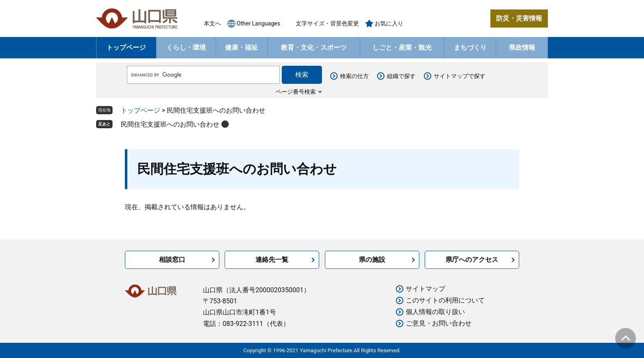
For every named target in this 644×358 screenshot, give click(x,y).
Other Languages (258, 23)
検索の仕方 (354, 76)
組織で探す (401, 76)
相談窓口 (172, 260)
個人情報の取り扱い (435, 312)
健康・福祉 (241, 47)
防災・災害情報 (519, 18)
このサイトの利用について (445, 300)
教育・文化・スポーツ (314, 47)
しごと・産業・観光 (402, 47)
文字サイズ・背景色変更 (327, 23)
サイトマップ (425, 289)
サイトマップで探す (460, 76)
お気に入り (389, 23)
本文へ (212, 23)
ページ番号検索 (296, 92)
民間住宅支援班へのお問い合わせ (170, 124)
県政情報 (522, 47)
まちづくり (470, 47)
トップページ (126, 47)
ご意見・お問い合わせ (439, 323)
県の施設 (372, 260)
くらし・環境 (186, 47)
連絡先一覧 (272, 260)
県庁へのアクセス (472, 260)
